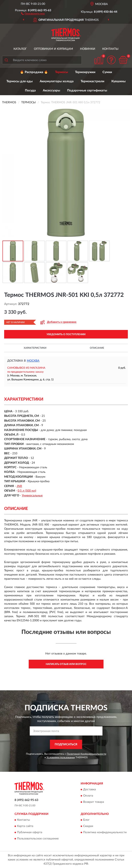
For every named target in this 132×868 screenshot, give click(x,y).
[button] (33, 13)
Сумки (107, 72)
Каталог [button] (20, 49)
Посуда (30, 91)
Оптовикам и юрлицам (53, 49)
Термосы (62, 72)
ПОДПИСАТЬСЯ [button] (66, 744)
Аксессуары (51, 91)
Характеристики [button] (35, 348)
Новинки (88, 49)
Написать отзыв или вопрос (66, 664)
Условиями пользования (61, 757)
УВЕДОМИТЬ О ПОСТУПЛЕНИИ (66, 334)
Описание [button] (97, 348)
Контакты (110, 49)
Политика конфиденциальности (105, 833)
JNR (19, 486)
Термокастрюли (93, 81)
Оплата (88, 796)
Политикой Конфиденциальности (86, 754)
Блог (86, 820)
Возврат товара (94, 802)
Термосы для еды (20, 81)
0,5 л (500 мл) (27, 491)
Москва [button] (33, 361)
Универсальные (32, 496)
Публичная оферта (30, 833)
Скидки (88, 826)
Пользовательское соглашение (38, 839)
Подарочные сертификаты (87, 91)
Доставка (89, 790)
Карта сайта (25, 826)
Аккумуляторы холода (57, 81)
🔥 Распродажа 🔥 (34, 72)
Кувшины (118, 81)
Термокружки (85, 72)
